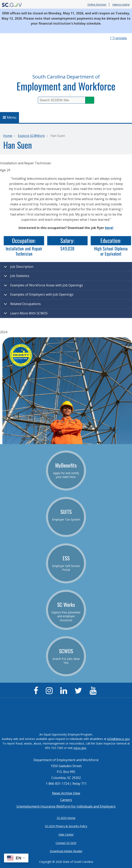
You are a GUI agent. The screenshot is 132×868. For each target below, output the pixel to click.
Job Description (18, 268)
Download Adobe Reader (66, 851)
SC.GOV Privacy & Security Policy (66, 826)
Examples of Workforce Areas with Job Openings (43, 287)
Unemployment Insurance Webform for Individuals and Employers (66, 806)
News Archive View (66, 793)
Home (8, 136)
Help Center (66, 834)
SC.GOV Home (66, 818)
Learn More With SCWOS (25, 315)
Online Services (97, 5)
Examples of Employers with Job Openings (38, 296)
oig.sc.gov (80, 748)
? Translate (118, 38)
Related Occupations (22, 305)
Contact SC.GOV (66, 843)
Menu (10, 117)
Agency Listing (121, 5)
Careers (66, 800)
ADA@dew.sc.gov (118, 739)
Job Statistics (16, 277)
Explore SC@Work (31, 136)
